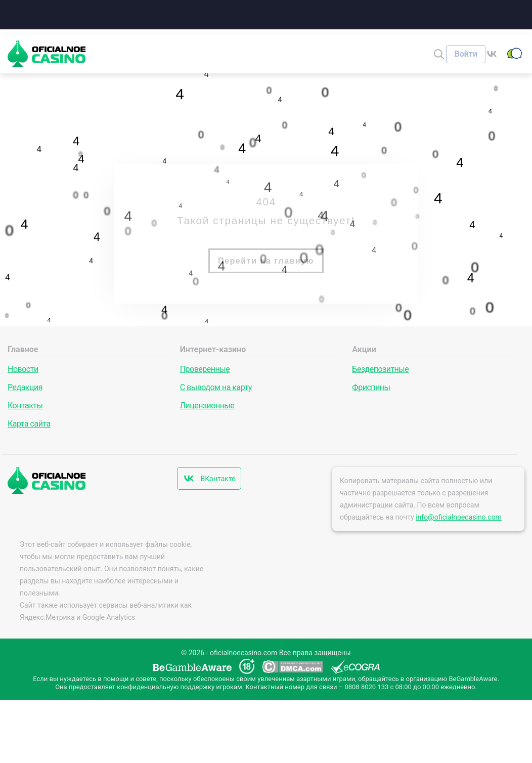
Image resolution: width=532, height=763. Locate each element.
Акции (364, 349)
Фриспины (371, 387)
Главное (23, 349)
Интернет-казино (213, 349)
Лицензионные (207, 406)
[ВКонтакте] (495, 54)
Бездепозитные (380, 369)
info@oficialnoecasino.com (459, 517)
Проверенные (205, 369)
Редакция (25, 387)
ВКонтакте (218, 479)
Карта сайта (29, 424)
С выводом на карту (216, 387)
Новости (23, 369)
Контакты (25, 406)
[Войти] (466, 54)
